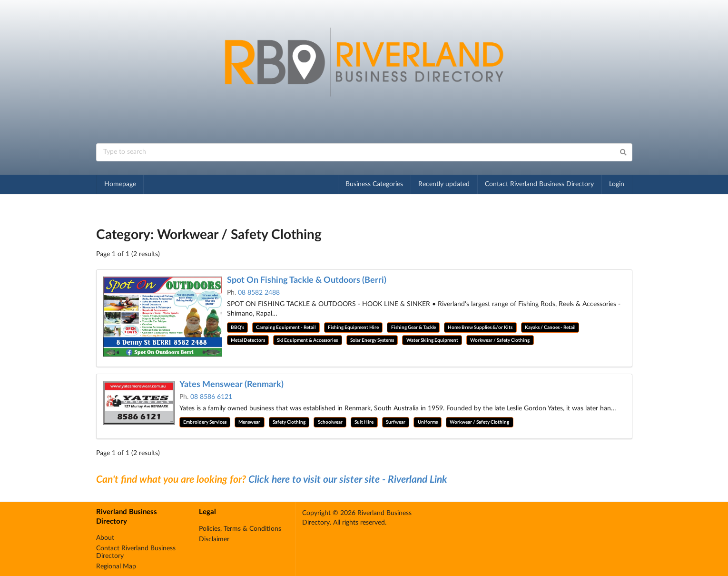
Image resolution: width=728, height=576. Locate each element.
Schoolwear (330, 422)
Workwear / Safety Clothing (500, 340)
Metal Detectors (248, 340)
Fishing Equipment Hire (353, 328)
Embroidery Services (205, 422)
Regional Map (116, 566)
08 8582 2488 (259, 293)
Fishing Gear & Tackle (413, 328)
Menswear (249, 422)
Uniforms (428, 422)
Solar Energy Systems (372, 340)
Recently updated (444, 184)
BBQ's (237, 328)
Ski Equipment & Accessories (307, 340)
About (105, 538)
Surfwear (396, 422)
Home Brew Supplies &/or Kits (480, 328)
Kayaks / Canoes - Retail (550, 328)
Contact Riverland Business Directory (539, 184)
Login (617, 184)
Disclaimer (214, 539)
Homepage (120, 184)
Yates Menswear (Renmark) (231, 385)
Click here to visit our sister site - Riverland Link (348, 480)
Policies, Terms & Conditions (240, 529)
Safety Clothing (289, 422)
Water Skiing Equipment (432, 340)
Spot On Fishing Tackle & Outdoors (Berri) (307, 280)
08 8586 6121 (211, 397)
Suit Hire (364, 422)
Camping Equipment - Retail (286, 328)
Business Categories (374, 184)
